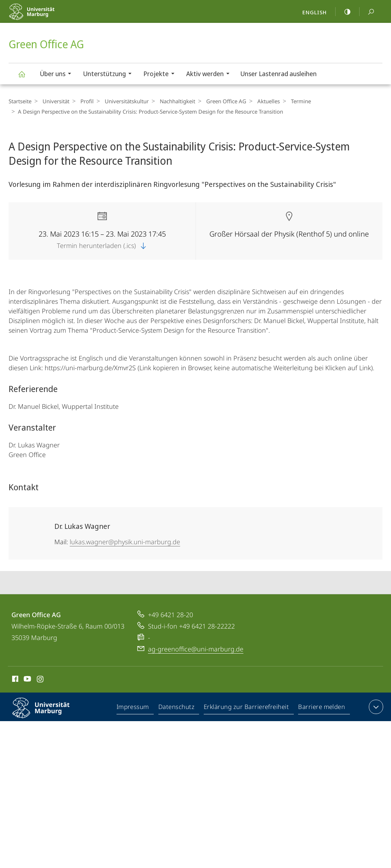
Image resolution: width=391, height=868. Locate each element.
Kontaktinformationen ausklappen (375, 707)
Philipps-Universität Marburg (47, 714)
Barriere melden (322, 708)
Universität (54, 101)
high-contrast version (343, 12)
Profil (83, 101)
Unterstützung (110, 75)
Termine (288, 101)
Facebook (14, 680)
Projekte (161, 75)
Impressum (133, 708)
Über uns (58, 75)
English (315, 12)
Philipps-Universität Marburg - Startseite (47, 16)
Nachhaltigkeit (170, 101)
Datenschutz (177, 708)
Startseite (20, 101)
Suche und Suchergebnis (367, 12)
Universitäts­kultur (121, 101)
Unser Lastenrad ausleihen (278, 74)
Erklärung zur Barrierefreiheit (247, 708)
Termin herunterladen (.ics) (102, 245)
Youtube (27, 680)
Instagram (41, 680)
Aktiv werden (210, 75)
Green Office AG (26, 77)
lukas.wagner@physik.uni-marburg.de (125, 542)
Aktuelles (258, 101)
